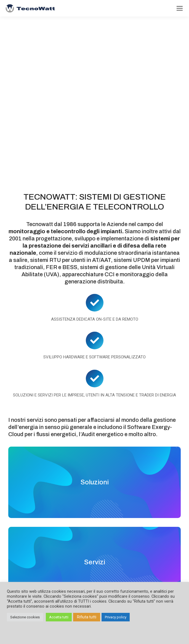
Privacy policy (116, 617)
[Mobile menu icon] (180, 8)
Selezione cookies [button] (25, 617)
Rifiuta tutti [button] (87, 617)
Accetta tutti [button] (59, 617)
